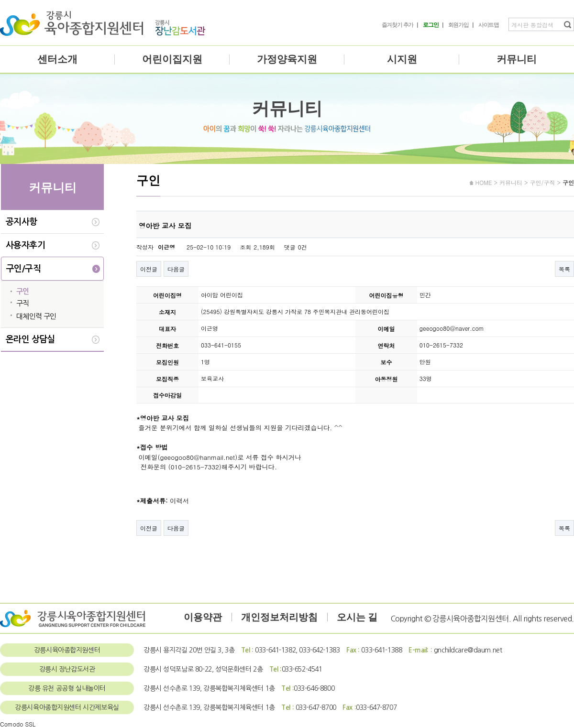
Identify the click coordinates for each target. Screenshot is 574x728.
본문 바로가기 (0, 0)
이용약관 (203, 617)
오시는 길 (357, 617)
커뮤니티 (517, 59)
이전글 (149, 269)
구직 (23, 303)
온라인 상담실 (30, 339)
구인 (23, 291)
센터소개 (57, 59)
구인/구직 (23, 269)
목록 (564, 269)
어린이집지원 (172, 59)
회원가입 (458, 25)
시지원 (402, 59)
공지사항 (22, 222)
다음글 (176, 269)
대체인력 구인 (36, 316)
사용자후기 (25, 245)
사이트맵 (489, 25)
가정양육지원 (287, 59)
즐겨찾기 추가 (398, 25)
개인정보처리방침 (279, 617)
